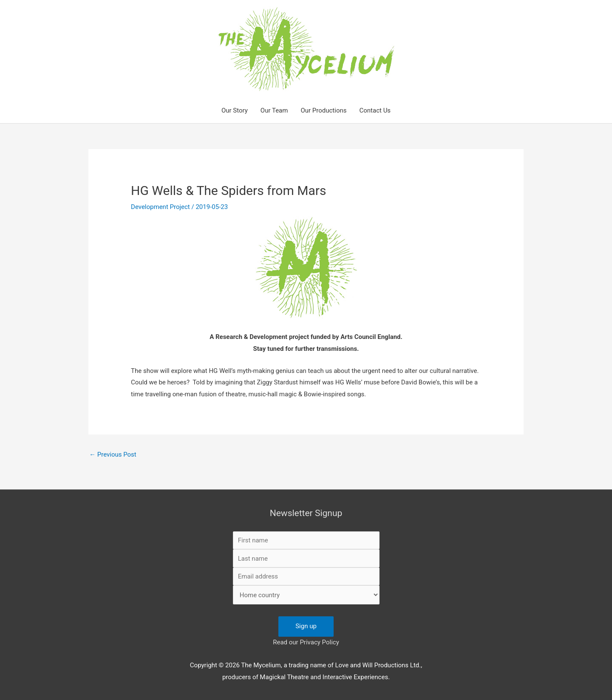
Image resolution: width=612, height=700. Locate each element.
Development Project (160, 207)
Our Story (235, 110)
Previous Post (113, 454)
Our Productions (323, 110)
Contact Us (375, 110)
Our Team (274, 110)
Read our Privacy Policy (306, 642)
